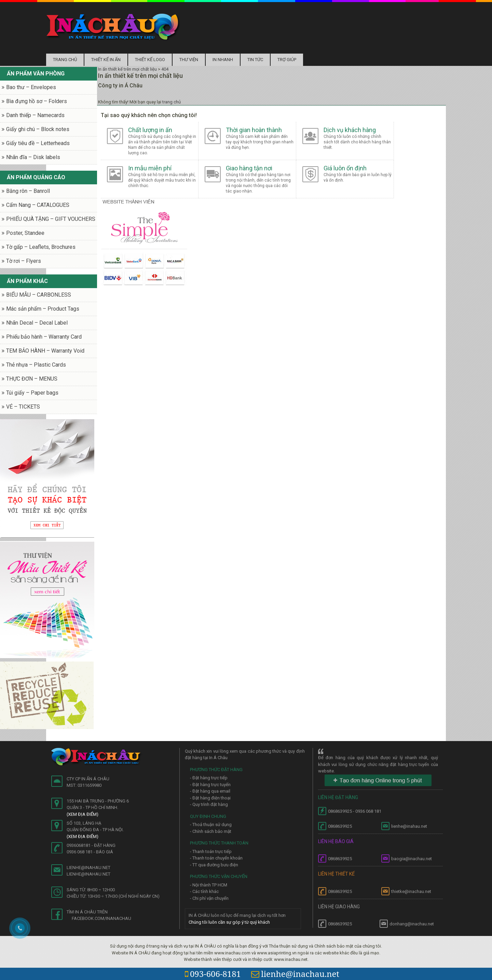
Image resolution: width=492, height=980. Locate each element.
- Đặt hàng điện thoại (210, 798)
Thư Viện (189, 60)
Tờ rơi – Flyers (24, 261)
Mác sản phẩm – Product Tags (43, 309)
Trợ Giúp (287, 60)
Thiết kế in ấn (106, 60)
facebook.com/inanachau (101, 918)
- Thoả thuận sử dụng (211, 825)
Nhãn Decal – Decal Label (37, 323)
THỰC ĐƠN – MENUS (32, 379)
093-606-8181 (213, 974)
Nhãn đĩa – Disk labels (33, 157)
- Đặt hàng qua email (210, 791)
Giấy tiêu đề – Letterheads (38, 143)
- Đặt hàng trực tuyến (210, 785)
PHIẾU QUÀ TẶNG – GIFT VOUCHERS (51, 219)
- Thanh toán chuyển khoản (216, 858)
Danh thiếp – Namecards (35, 115)
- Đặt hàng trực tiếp (209, 778)
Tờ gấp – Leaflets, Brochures (41, 247)
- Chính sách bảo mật (211, 831)
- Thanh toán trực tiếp (211, 851)
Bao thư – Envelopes (31, 87)
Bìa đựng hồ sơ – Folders (37, 101)
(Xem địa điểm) (83, 814)
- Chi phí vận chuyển (209, 898)
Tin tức (255, 60)
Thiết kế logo (150, 60)
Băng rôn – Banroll (28, 191)
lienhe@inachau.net (295, 974)
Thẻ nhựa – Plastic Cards (36, 365)
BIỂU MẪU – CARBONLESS (39, 295)
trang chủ (172, 102)
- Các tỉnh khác (204, 891)
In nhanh (223, 60)
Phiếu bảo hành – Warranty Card (44, 337)
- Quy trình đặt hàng (209, 804)
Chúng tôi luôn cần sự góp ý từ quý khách (229, 922)
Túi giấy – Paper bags (32, 393)
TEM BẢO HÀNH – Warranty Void (45, 351)
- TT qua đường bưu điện (214, 865)
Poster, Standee (25, 233)
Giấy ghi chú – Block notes (38, 129)
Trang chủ (65, 60)
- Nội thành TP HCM (209, 885)
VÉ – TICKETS (23, 407)
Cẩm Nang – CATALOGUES (38, 205)
